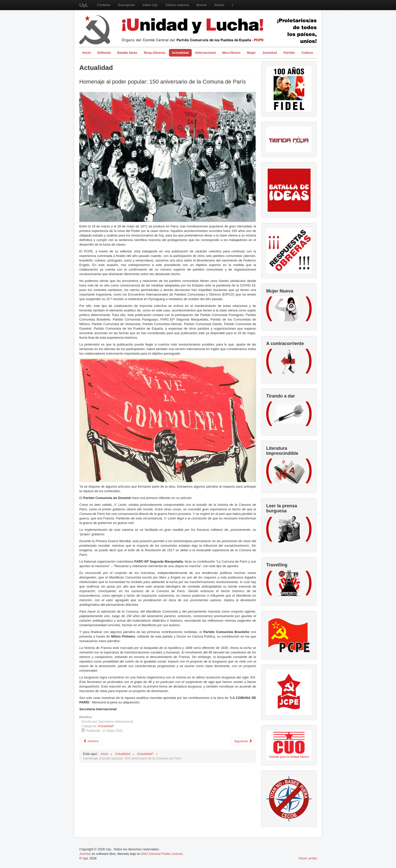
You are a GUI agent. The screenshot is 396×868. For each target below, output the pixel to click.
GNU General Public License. (162, 854)
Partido (289, 53)
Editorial (104, 53)
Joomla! (85, 854)
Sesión (219, 5)
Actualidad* (106, 726)
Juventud (270, 53)
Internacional (205, 53)
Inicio (87, 53)
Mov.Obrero (231, 53)
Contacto (104, 5)
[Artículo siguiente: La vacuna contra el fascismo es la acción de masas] (243, 741)
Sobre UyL (150, 5)
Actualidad (180, 53)
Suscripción (126, 5)
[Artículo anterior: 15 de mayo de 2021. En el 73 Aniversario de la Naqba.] (91, 741)
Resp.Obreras (154, 53)
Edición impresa (177, 5)
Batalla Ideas (127, 53)
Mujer (251, 53)
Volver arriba (307, 858)
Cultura (307, 53)
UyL (84, 5)
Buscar (202, 5)
